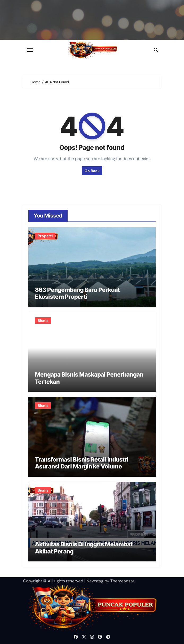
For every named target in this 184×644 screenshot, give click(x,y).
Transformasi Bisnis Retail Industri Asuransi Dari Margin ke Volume (82, 463)
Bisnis (43, 321)
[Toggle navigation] (30, 50)
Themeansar (122, 581)
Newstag (95, 581)
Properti (45, 236)
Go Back (92, 171)
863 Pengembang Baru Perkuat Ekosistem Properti (77, 293)
